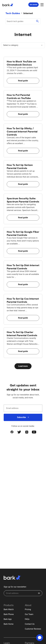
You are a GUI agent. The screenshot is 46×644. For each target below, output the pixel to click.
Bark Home (9, 624)
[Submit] (39, 593)
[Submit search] (37, 21)
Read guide (23, 81)
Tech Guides (13, 13)
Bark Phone (9, 614)
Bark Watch (9, 609)
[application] (40, 638)
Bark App (8, 619)
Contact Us (30, 624)
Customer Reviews (33, 629)
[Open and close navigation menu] (42, 4)
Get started (33, 5)
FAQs (27, 619)
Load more (23, 366)
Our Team (29, 614)
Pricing (28, 609)
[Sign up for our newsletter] (23, 593)
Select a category (11, 45)
